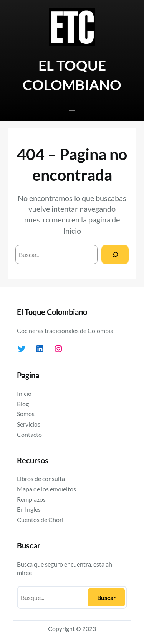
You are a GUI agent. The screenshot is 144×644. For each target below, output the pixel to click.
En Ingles (29, 509)
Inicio (72, 231)
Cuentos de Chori (40, 520)
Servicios (29, 424)
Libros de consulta (41, 478)
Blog (23, 404)
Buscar (107, 597)
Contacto (29, 434)
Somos (26, 414)
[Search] (115, 254)
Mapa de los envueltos (46, 489)
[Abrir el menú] (72, 112)
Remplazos (31, 499)
